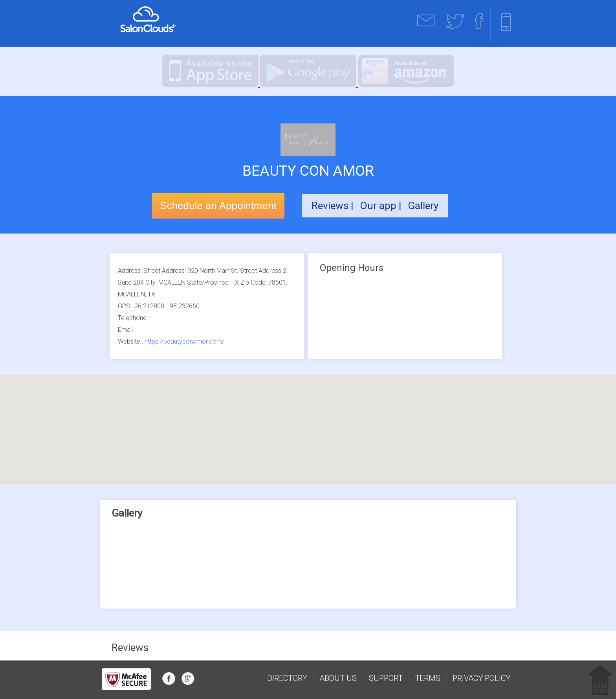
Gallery (423, 206)
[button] (308, 422)
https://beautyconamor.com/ (184, 341)
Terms (428, 678)
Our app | (382, 206)
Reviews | (333, 206)
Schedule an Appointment (218, 206)
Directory (287, 678)
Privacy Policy (481, 678)
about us (338, 678)
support (386, 678)
